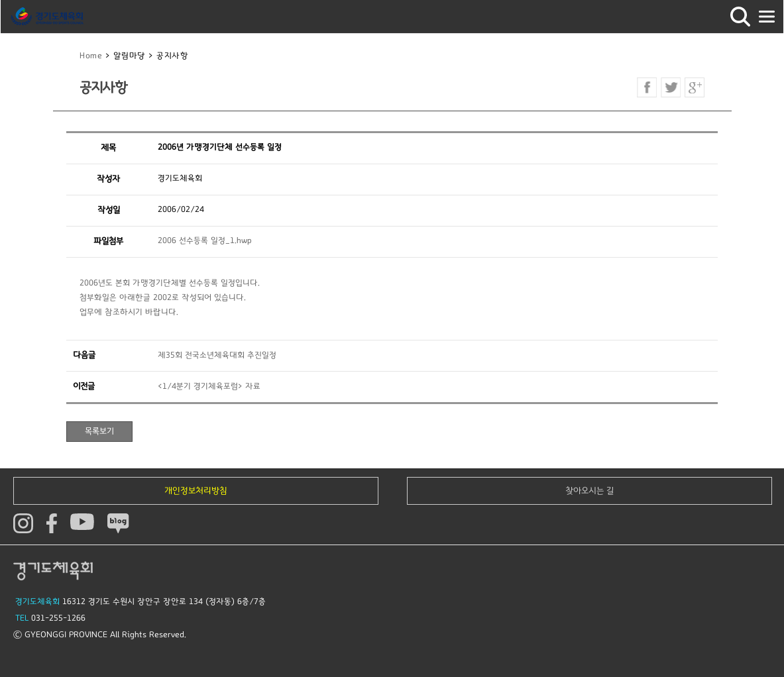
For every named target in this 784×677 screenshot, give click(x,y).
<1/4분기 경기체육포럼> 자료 (209, 387)
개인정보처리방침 (196, 491)
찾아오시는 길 (590, 491)
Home (91, 56)
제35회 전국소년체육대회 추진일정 (217, 355)
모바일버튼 (767, 17)
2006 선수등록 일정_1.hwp (205, 241)
